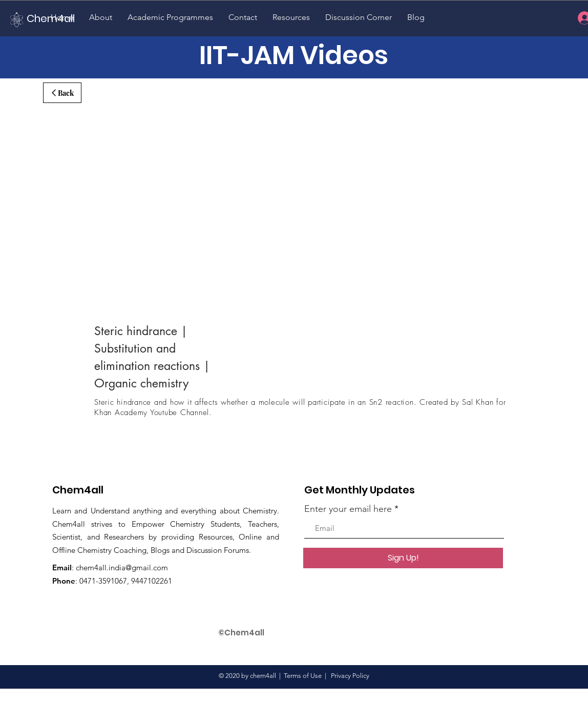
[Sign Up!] (403, 558)
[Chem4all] (61, 18)
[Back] (62, 93)
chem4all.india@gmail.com (122, 567)
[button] (101, 17)
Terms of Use (303, 676)
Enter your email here (348, 509)
